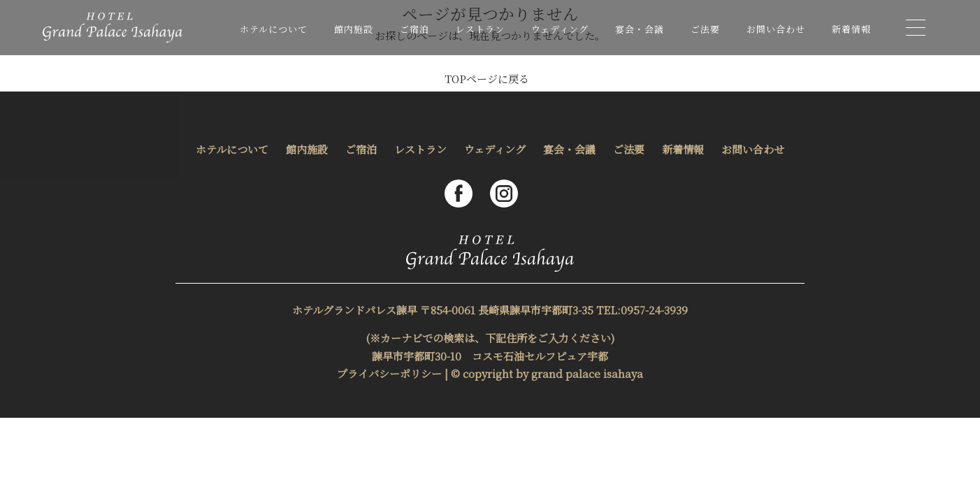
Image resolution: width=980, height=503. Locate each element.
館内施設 (354, 29)
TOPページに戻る (487, 79)
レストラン (480, 29)
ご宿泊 (415, 29)
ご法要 (705, 29)
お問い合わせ (776, 29)
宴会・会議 (640, 29)
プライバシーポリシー (389, 373)
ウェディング (560, 29)
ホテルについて (274, 29)
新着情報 (851, 29)
